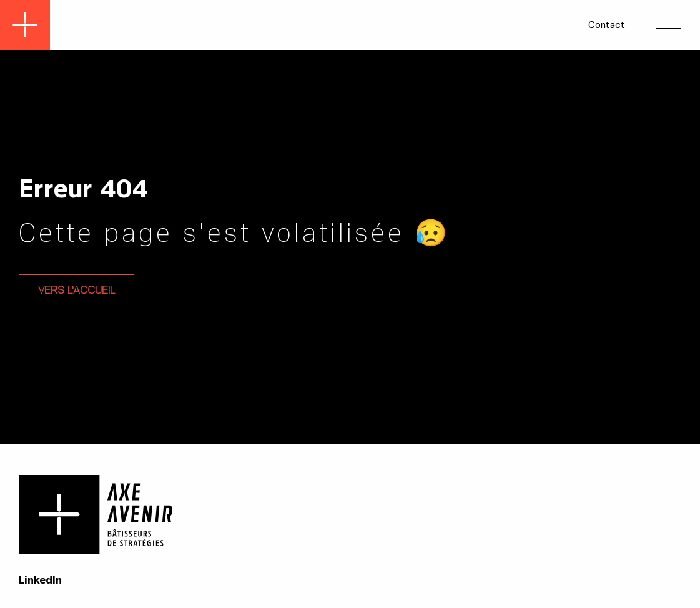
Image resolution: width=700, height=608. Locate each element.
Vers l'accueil (76, 291)
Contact (607, 25)
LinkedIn (40, 581)
